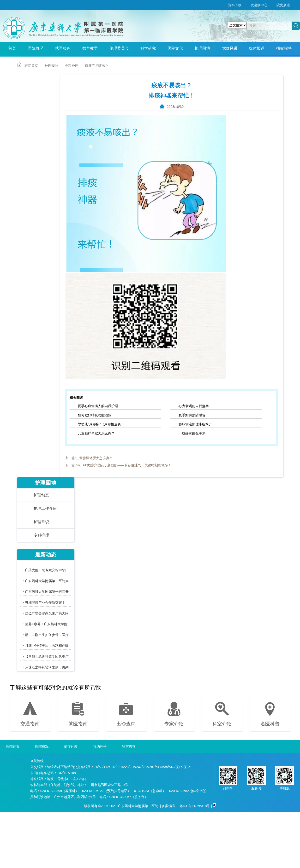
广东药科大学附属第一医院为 (46, 581)
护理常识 (41, 522)
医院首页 (31, 66)
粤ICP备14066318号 (195, 806)
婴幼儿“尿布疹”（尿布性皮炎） (101, 424)
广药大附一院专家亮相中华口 (46, 570)
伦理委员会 (119, 48)
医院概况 (36, 48)
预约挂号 (100, 746)
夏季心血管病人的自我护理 (98, 406)
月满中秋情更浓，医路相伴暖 (46, 645)
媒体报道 (257, 48)
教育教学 (90, 48)
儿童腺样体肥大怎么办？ (96, 433)
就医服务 (63, 48)
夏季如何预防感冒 (192, 415)
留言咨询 (129, 746)
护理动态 (41, 495)
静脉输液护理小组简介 (195, 424)
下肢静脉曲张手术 (192, 433)
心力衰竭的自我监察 (194, 406)
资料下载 (235, 5)
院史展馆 (283, 5)
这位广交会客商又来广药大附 (46, 613)
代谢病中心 (259, 5)
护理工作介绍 (45, 508)
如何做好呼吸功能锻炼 (95, 415)
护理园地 (202, 48)
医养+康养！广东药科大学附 (45, 624)
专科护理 (72, 66)
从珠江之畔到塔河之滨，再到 (46, 667)
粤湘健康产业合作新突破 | (43, 602)
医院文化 (175, 48)
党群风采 (230, 48)
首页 (12, 48)
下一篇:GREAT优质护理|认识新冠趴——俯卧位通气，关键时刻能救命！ (118, 465)
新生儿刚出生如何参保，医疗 (46, 635)
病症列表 (71, 746)
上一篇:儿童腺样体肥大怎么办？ (89, 458)
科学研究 (148, 48)
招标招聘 (284, 48)
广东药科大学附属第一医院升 (46, 592)
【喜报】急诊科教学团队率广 (46, 656)
